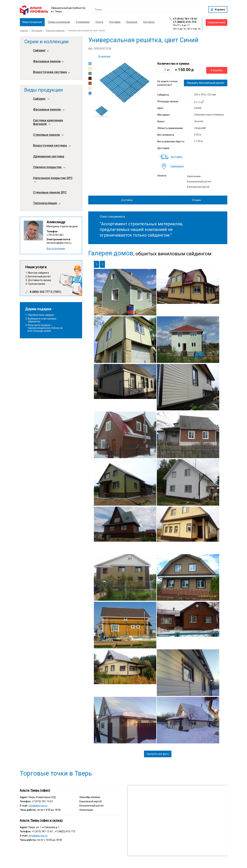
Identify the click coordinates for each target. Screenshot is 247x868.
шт (168, 70)
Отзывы (196, 200)
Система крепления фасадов (48, 122)
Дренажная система (49, 156)
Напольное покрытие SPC (53, 180)
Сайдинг (41, 50)
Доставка (115, 22)
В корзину (217, 70)
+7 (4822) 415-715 (185, 22)
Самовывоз (177, 166)
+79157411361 (55, 235)
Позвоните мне (216, 22)
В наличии (104, 57)
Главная (24, 31)
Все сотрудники (56, 249)
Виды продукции (32, 22)
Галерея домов (111, 253)
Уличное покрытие (55, 31)
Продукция (37, 31)
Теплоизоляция (47, 203)
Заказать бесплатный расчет (206, 83)
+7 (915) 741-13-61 (185, 19)
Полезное (132, 22)
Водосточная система (51, 72)
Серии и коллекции (59, 22)
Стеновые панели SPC (50, 192)
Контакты (149, 22)
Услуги (99, 22)
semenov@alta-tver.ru (59, 243)
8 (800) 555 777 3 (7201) (45, 292)
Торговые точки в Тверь (56, 773)
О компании (83, 22)
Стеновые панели (48, 135)
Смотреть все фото (158, 754)
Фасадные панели (48, 61)
